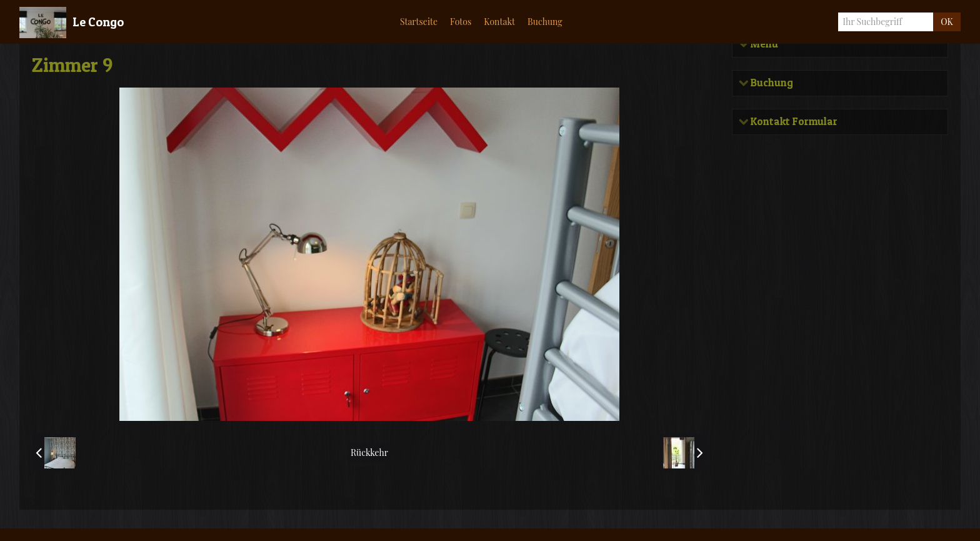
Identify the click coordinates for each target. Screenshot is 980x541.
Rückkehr (369, 453)
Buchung (771, 82)
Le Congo (98, 22)
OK (947, 22)
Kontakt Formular (793, 120)
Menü (764, 44)
